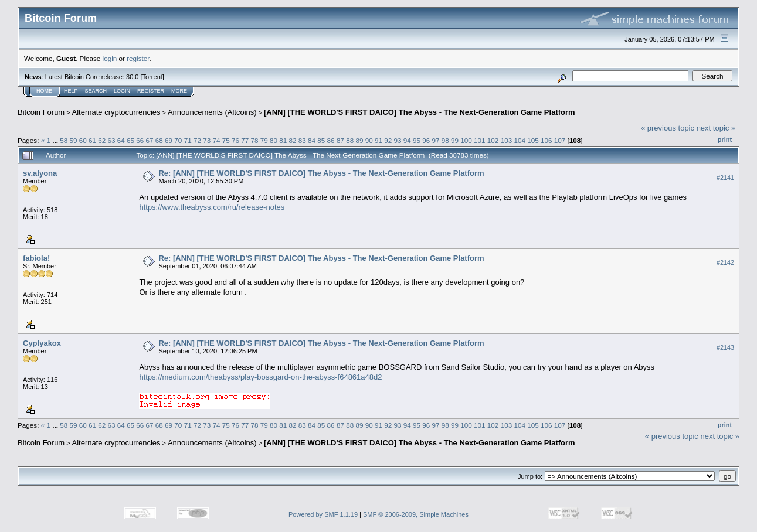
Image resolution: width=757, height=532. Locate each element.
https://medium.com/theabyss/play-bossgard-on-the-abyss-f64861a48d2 (260, 377)
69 (169, 140)
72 (197, 140)
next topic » (716, 128)
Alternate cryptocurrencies (116, 112)
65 (130, 140)
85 (321, 140)
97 (436, 140)
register (138, 58)
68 (159, 140)
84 (312, 140)
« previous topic (668, 128)
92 (388, 140)
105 (533, 140)
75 (226, 140)
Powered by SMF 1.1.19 (323, 514)
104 (520, 140)
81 (283, 140)
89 (359, 140)
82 (293, 140)
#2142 (725, 262)
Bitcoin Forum (41, 112)
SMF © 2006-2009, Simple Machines (416, 514)
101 (480, 140)
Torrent (152, 77)
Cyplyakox (42, 343)
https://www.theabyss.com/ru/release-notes (212, 207)
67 (150, 140)
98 (445, 140)
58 (64, 140)
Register (151, 91)
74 (216, 140)
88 (350, 140)
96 (426, 140)
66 (140, 140)
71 (188, 140)
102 (493, 140)
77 (245, 140)
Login (122, 91)
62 (102, 140)
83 (302, 140)
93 (397, 140)
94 (407, 140)
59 (73, 140)
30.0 (132, 77)
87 (340, 140)
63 (112, 140)
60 (83, 140)
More (179, 91)
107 (560, 140)
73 (207, 140)
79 (264, 140)
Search (96, 91)
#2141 (725, 178)
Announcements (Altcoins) (212, 112)
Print (725, 139)
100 (466, 140)
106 (546, 140)
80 (274, 140)
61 (92, 140)
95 (417, 140)
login (110, 58)
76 (235, 140)
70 (178, 140)
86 (331, 140)
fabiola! (36, 258)
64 (121, 140)
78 (254, 140)
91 (378, 140)
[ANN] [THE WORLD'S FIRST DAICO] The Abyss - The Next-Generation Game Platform (420, 112)
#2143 (725, 347)
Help (71, 91)
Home (44, 91)
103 (507, 140)
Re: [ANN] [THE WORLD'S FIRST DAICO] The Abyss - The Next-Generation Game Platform (321, 173)
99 (455, 140)
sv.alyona (40, 173)
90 (369, 140)
